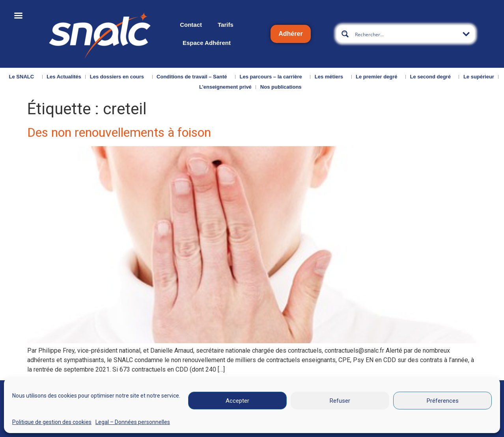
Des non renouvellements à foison (119, 132)
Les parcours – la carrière (273, 77)
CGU (336, 426)
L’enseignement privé (225, 87)
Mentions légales (281, 426)
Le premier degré (379, 77)
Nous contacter (84, 427)
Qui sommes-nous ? (33, 427)
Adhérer (290, 34)
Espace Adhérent (207, 43)
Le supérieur (479, 77)
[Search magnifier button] (345, 34)
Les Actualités (64, 77)
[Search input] (406, 34)
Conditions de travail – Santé (194, 77)
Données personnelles (393, 426)
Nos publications (283, 87)
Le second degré (432, 77)
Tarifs (226, 25)
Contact (191, 25)
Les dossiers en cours (119, 77)
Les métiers (331, 77)
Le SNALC (24, 77)
